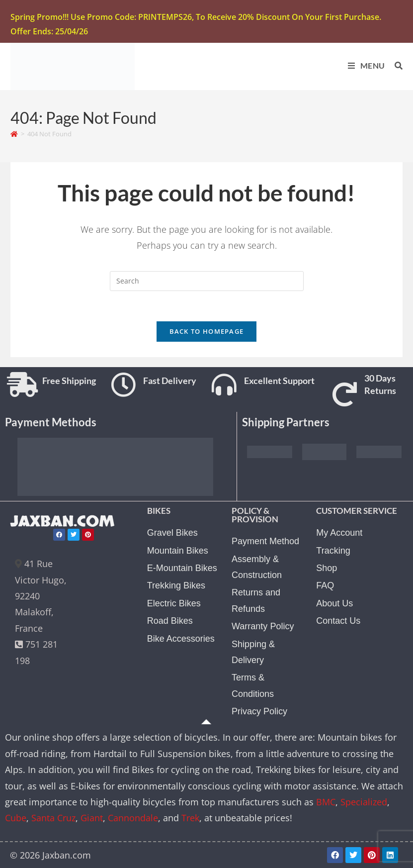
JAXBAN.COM (62, 522)
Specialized (364, 802)
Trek (190, 818)
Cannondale (133, 818)
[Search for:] (395, 65)
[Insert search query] (207, 281)
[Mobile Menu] (364, 65)
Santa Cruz (53, 818)
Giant (92, 818)
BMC (326, 802)
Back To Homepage (207, 331)
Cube (16, 818)
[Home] (14, 134)
